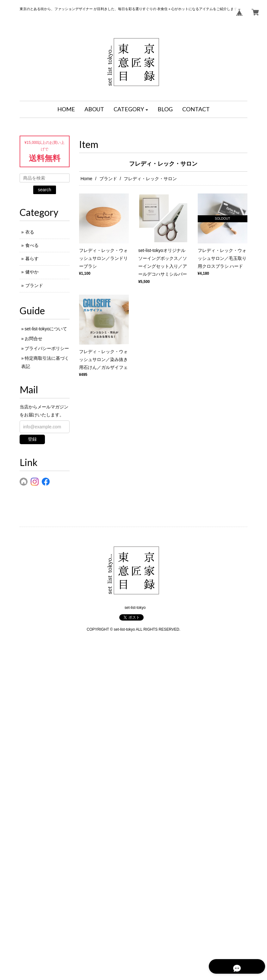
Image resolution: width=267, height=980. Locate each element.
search (45, 190)
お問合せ (34, 339)
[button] (131, 109)
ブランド (108, 179)
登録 (32, 439)
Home (87, 179)
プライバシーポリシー (47, 348)
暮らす (32, 259)
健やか (32, 272)
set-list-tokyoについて (46, 329)
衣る (30, 232)
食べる (32, 245)
